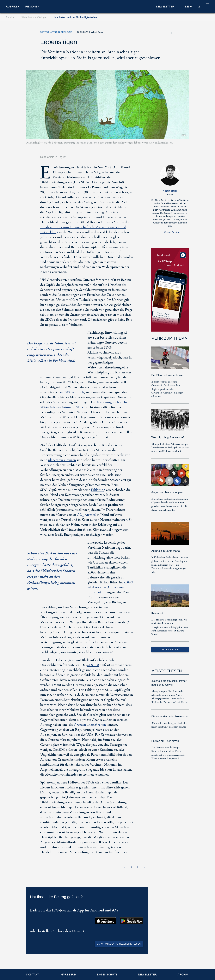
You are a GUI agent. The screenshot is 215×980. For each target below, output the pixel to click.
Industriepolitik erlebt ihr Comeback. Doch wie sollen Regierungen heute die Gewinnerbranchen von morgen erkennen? (167, 389)
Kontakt (33, 975)
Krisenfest (157, 613)
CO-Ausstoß (86, 515)
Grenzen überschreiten (90, 725)
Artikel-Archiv (170, 649)
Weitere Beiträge (172, 232)
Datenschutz (107, 975)
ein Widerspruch (72, 392)
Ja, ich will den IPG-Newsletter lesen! (119, 944)
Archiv (183, 975)
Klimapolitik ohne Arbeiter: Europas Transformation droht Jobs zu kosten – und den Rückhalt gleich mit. (170, 448)
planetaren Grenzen (62, 460)
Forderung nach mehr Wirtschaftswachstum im (84, 405)
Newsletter (147, 975)
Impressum (68, 975)
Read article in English (53, 157)
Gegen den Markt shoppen (167, 492)
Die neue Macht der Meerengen (170, 717)
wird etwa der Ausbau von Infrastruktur (110, 587)
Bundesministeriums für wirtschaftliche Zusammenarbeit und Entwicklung (83, 230)
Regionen (32, 7)
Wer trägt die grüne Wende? (168, 437)
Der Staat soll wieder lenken (168, 375)
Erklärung (98, 490)
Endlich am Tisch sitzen (165, 741)
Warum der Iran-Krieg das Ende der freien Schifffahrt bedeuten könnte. (169, 725)
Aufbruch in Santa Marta (166, 551)
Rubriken (13, 7)
